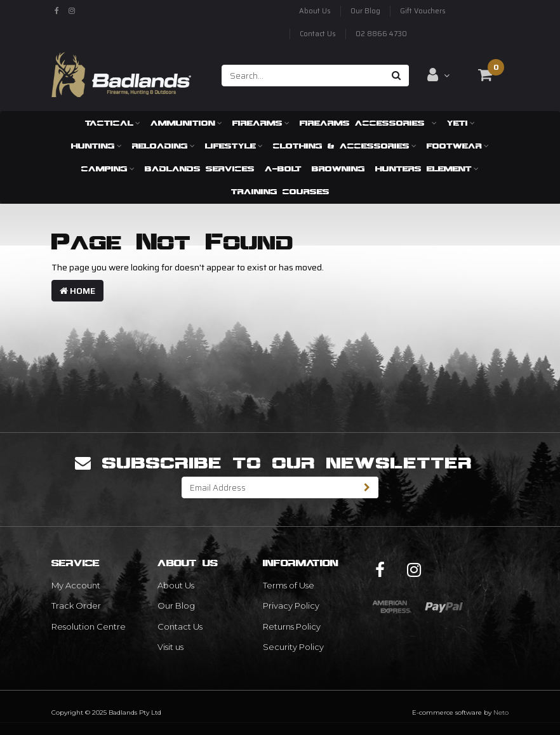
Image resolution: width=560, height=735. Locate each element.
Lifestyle (234, 146)
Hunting (97, 146)
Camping (108, 169)
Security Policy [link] (293, 647)
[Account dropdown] (438, 75)
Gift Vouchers (423, 11)
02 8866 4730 (381, 34)
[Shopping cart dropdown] (485, 75)
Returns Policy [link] (292, 626)
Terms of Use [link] (289, 585)
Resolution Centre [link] (89, 626)
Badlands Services (200, 169)
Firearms (261, 123)
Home (77, 291)
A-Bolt (283, 169)
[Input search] (303, 76)
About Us (315, 11)
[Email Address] (269, 487)
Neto (501, 712)
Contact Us (318, 34)
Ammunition (186, 123)
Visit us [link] (170, 647)
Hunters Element (427, 169)
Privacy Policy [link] (291, 606)
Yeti (461, 123)
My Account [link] (76, 585)
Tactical (113, 123)
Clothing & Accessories (345, 146)
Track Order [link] (76, 606)
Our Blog (365, 11)
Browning (338, 169)
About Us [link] (176, 585)
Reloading (163, 146)
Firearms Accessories (368, 123)
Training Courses (280, 191)
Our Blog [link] (176, 606)
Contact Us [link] (180, 626)
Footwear (458, 146)
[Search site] (397, 76)
